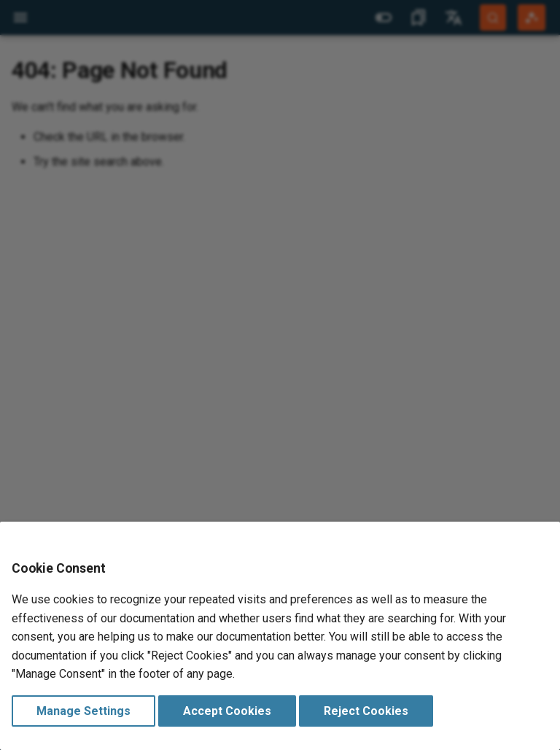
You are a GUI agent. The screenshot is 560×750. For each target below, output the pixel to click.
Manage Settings (83, 711)
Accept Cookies (227, 711)
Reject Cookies (366, 711)
